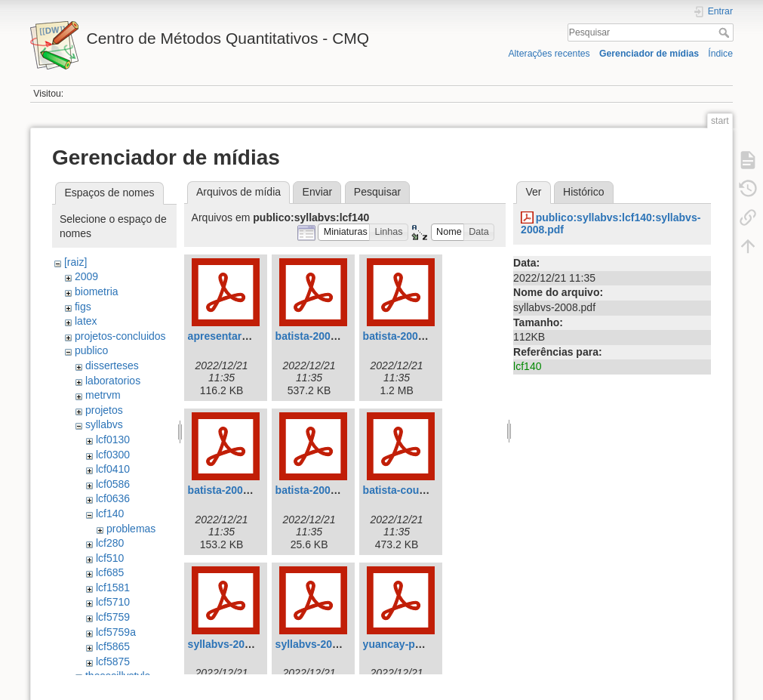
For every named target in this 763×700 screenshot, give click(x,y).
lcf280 (110, 543)
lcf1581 (113, 587)
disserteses (112, 365)
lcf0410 (113, 469)
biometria (97, 291)
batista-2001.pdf (403, 336)
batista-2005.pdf (316, 490)
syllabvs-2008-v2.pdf (240, 644)
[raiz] (75, 262)
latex (86, 321)
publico (91, 350)
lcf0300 (113, 455)
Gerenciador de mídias (649, 54)
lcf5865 (113, 646)
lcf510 (110, 558)
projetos (104, 410)
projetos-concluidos (120, 336)
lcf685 (110, 572)
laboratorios (113, 381)
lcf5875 (113, 661)
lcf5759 (113, 617)
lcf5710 (113, 602)
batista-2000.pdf (316, 336)
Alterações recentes (549, 54)
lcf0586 (113, 484)
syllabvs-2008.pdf (320, 644)
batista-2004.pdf (228, 490)
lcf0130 (113, 439)
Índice (720, 54)
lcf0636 (113, 498)
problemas (131, 529)
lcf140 (110, 513)
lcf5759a (116, 632)
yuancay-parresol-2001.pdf (430, 644)
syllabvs (104, 424)
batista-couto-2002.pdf (419, 490)
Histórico (583, 192)
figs (83, 307)
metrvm (103, 395)
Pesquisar (726, 32)
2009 (86, 276)
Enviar (318, 192)
